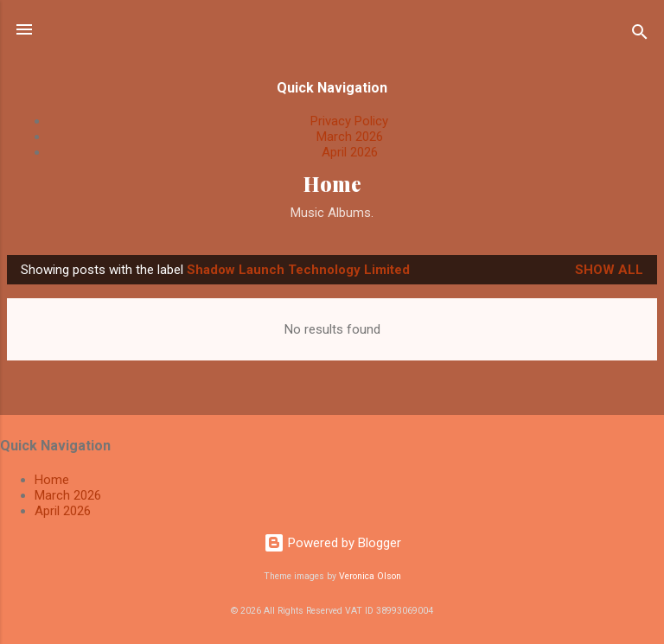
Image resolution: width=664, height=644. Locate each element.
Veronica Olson (370, 576)
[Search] (640, 35)
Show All (609, 270)
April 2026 (350, 152)
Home (332, 184)
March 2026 (350, 137)
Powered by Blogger (332, 543)
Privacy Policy (349, 121)
